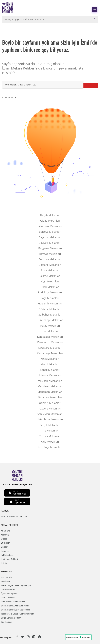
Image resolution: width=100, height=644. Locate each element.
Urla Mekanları (50, 442)
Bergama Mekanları (50, 248)
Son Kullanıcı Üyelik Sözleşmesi (15, 610)
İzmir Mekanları (50, 331)
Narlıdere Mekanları (50, 397)
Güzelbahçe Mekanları (50, 320)
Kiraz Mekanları (50, 364)
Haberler (5, 551)
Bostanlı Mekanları (50, 265)
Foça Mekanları (50, 298)
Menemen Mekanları (50, 392)
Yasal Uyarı (6, 581)
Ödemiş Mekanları (50, 403)
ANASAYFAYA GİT (10, 98)
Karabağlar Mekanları (50, 337)
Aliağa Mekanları (50, 221)
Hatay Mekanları (50, 326)
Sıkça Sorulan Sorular (11, 618)
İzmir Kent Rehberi (9, 559)
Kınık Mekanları (50, 359)
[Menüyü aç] (95, 9)
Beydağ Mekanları (50, 254)
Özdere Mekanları (50, 408)
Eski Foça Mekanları (50, 292)
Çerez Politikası (8, 598)
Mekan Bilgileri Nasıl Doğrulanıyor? (17, 585)
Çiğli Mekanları (50, 281)
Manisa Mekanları (50, 375)
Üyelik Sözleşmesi (9, 593)
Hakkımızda (6, 577)
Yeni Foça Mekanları (50, 447)
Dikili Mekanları (50, 287)
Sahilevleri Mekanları (50, 414)
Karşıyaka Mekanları (50, 348)
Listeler (4, 547)
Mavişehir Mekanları (50, 381)
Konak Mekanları (50, 370)
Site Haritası (6, 622)
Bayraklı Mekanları (50, 243)
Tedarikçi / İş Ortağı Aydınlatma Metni (18, 614)
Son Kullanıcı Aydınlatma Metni (15, 606)
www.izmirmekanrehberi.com (14, 517)
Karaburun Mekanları (50, 342)
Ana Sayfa (6, 531)
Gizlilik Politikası (8, 589)
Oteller (4, 539)
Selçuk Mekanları (50, 425)
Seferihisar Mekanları (50, 419)
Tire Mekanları (50, 430)
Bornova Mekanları (50, 259)
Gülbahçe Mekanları (50, 315)
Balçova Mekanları (50, 232)
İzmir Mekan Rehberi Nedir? (14, 602)
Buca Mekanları (50, 270)
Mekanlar (5, 535)
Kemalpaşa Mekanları (50, 353)
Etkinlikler (5, 543)
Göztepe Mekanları (50, 309)
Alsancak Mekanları (50, 226)
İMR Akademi (7, 555)
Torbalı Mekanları (50, 436)
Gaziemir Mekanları (50, 303)
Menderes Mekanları (50, 386)
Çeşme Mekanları (50, 276)
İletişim (4, 563)
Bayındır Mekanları (50, 237)
